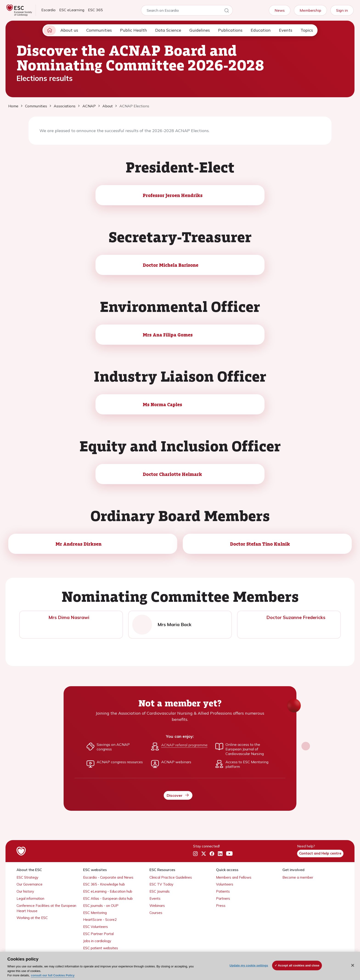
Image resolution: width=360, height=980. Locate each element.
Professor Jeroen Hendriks (173, 195)
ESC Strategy (27, 877)
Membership (310, 10)
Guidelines (200, 30)
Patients (223, 891)
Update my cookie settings (249, 965)
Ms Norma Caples (162, 404)
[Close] (353, 965)
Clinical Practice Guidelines (171, 877)
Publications (230, 30)
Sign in (342, 10)
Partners (223, 898)
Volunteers (225, 884)
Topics (307, 30)
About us (69, 30)
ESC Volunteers (96, 927)
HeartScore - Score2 (100, 920)
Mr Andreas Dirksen (79, 544)
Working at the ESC (32, 918)
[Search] (227, 11)
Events (286, 30)
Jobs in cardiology (97, 941)
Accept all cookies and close (299, 965)
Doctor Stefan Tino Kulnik (260, 544)
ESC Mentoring (95, 913)
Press (221, 906)
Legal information (30, 898)
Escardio (48, 10)
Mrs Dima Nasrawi (69, 617)
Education (261, 30)
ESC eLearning (72, 10)
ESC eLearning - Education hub (108, 891)
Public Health (134, 30)
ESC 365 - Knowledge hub (104, 884)
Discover (178, 795)
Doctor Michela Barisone (171, 265)
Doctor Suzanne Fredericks (296, 617)
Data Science (168, 30)
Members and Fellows (234, 877)
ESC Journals (160, 891)
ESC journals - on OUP (101, 906)
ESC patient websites (101, 948)
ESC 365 (95, 10)
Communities (99, 30)
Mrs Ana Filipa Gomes (168, 335)
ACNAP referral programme (184, 745)
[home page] (50, 30)
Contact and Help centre (320, 853)
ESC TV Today (161, 884)
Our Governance (30, 884)
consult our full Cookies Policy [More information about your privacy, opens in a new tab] (53, 975)
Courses (156, 913)
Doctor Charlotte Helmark (172, 474)
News (280, 10)
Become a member (298, 877)
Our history (25, 891)
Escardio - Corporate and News (108, 877)
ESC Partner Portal (98, 934)
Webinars (157, 906)
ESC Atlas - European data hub (108, 898)
